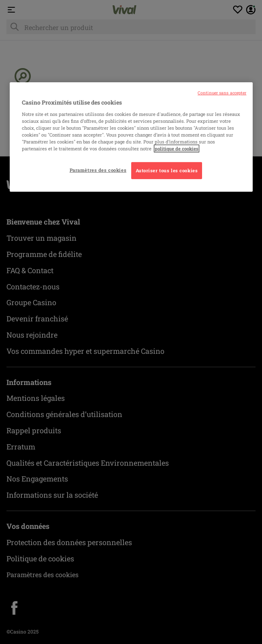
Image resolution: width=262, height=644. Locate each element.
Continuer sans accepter (222, 93)
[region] (131, 137)
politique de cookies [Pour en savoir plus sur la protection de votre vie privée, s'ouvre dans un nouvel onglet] (177, 149)
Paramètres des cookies (98, 170)
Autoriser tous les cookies (167, 170)
